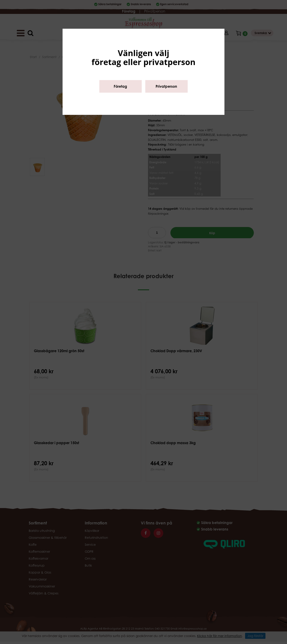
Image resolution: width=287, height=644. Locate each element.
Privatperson (166, 86)
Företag (120, 86)
